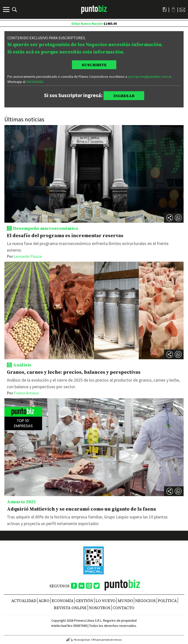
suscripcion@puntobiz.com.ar (149, 77)
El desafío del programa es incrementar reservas (65, 235)
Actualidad (24, 601)
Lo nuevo (106, 601)
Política (167, 601)
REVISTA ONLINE (70, 608)
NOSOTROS (100, 608)
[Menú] (7, 10)
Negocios (145, 601)
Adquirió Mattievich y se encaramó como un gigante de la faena (81, 509)
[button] (178, 218)
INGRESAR (124, 96)
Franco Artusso (23, 393)
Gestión (84, 601)
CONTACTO (123, 608)
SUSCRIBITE (94, 65)
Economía (63, 601)
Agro (44, 601)
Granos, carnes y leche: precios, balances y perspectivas (74, 372)
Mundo (125, 601)
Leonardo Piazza (24, 256)
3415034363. (35, 82)
